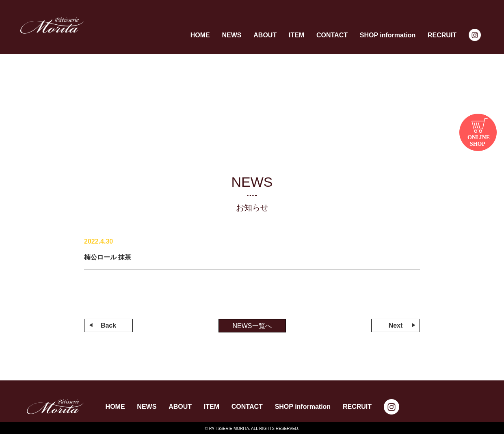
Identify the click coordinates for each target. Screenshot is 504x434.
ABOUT (265, 35)
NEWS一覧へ (252, 325)
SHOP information (388, 35)
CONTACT (332, 35)
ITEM (296, 35)
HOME (200, 35)
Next (396, 325)
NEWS (231, 35)
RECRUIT (442, 35)
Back (108, 325)
